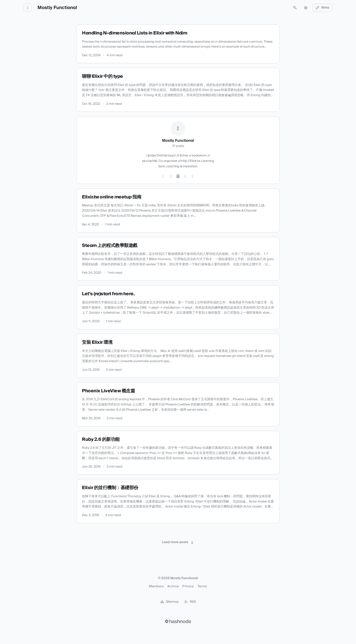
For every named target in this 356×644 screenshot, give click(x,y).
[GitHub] (171, 176)
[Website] (178, 176)
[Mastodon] (193, 176)
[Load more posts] (178, 542)
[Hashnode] (185, 176)
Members (156, 586)
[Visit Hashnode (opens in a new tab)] (178, 621)
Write (323, 8)
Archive (173, 586)
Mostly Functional (57, 8)
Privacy (188, 586)
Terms (202, 586)
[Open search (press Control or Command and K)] (295, 8)
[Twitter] (163, 176)
